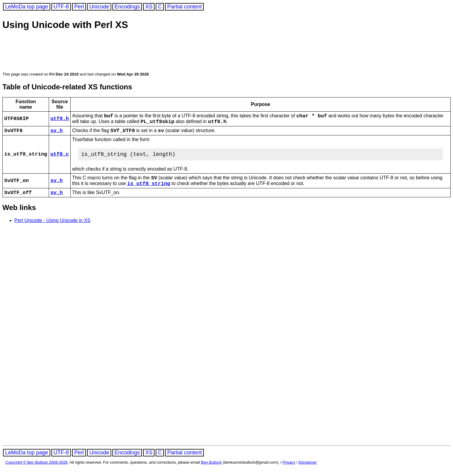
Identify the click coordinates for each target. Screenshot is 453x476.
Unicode (99, 7)
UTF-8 (61, 7)
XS (149, 7)
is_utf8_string (149, 190)
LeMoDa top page (27, 7)
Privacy (289, 471)
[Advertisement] (118, 52)
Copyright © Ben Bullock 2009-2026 (37, 471)
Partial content (184, 7)
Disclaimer (308, 471)
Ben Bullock (211, 471)
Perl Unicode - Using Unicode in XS (52, 229)
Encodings (127, 7)
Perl (79, 7)
